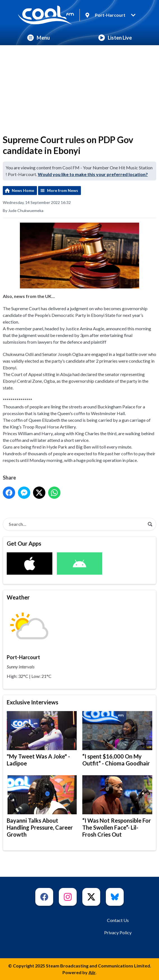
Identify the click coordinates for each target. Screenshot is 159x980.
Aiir (92, 972)
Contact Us (118, 920)
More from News (63, 190)
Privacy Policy (118, 932)
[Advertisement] (79, 87)
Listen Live (115, 38)
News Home (23, 190)
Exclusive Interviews (32, 702)
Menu (38, 38)
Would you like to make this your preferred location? (93, 174)
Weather (18, 597)
